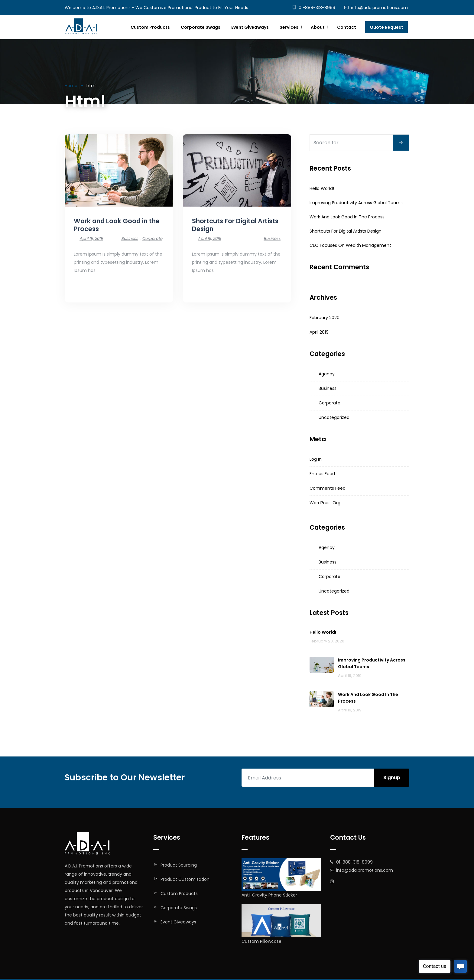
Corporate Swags (201, 27)
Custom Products (150, 27)
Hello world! (322, 188)
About (318, 27)
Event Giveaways (250, 27)
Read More (86, 288)
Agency (327, 374)
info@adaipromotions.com (379, 8)
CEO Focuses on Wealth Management (350, 245)
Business (130, 238)
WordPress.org (325, 503)
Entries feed (322, 474)
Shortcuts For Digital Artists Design (235, 225)
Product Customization (185, 879)
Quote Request (386, 27)
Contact (347, 27)
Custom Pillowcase (261, 941)
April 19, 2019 (91, 238)
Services (289, 27)
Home (71, 86)
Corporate (152, 238)
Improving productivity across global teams (356, 203)
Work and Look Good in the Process (117, 225)
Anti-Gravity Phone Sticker (269, 895)
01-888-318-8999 (317, 8)
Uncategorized (334, 417)
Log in (316, 459)
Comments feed (328, 488)
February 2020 (325, 318)
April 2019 (319, 332)
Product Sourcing (179, 865)
